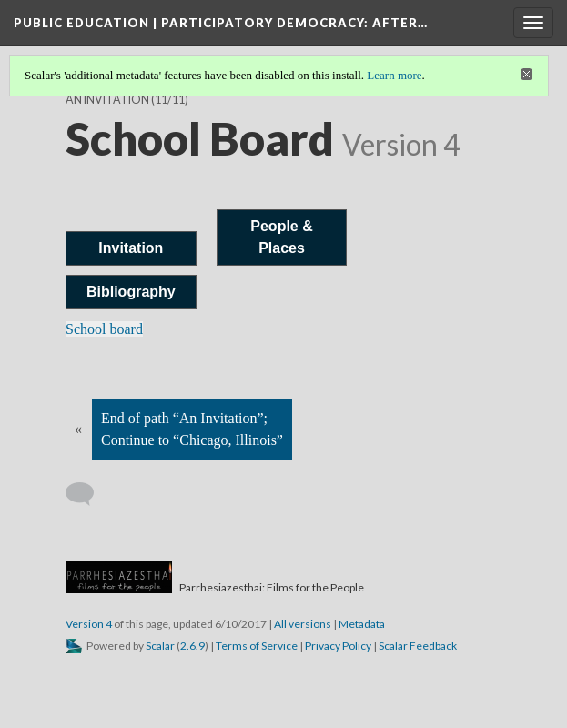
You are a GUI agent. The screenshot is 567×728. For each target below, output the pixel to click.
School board (104, 329)
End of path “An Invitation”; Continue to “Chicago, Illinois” (192, 429)
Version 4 (89, 624)
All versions (303, 624)
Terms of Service (257, 646)
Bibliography (131, 292)
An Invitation (107, 100)
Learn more (394, 75)
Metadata (362, 624)
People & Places (281, 237)
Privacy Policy (338, 646)
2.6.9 (192, 646)
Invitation (131, 248)
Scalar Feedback (418, 646)
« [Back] (78, 429)
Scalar (160, 646)
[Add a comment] (88, 494)
